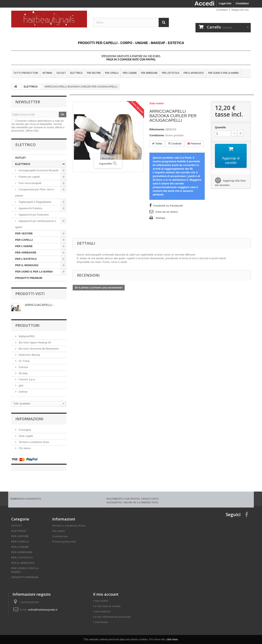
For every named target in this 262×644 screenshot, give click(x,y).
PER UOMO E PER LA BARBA (224, 73)
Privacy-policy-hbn (64, 538)
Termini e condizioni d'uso (34, 442)
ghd (21, 386)
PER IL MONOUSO (194, 73)
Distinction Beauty (29, 355)
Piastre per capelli (29, 177)
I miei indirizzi (102, 607)
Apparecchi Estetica (30, 208)
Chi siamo (24, 448)
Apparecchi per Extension (33, 215)
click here (172, 639)
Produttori (27, 325)
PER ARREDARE (149, 73)
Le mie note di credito (107, 602)
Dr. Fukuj (24, 361)
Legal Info (225, 3)
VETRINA (47, 73)
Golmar (23, 392)
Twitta (157, 144)
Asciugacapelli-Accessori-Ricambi (38, 170)
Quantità (220, 127)
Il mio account (106, 590)
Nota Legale (26, 436)
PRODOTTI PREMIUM (29, 278)
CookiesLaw (60, 532)
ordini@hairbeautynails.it (43, 606)
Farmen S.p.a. (27, 379)
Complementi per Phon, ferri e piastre (35, 193)
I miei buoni (101, 618)
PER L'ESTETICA (171, 73)
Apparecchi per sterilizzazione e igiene (36, 224)
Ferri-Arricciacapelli (30, 183)
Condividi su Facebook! (168, 206)
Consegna (24, 430)
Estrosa (23, 367)
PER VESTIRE (94, 73)
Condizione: (157, 135)
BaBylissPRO (26, 336)
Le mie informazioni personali (112, 613)
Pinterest (194, 144)
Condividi (175, 144)
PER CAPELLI (112, 73)
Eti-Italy (23, 373)
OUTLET (61, 73)
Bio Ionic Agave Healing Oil (34, 342)
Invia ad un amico (167, 212)
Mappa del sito (240, 10)
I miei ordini (101, 597)
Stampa (160, 218)
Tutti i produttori (26, 73)
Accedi (204, 3)
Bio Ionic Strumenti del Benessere (38, 349)
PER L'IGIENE (130, 73)
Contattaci (242, 3)
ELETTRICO (76, 73)
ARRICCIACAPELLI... (40, 305)
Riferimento (157, 129)
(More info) (32, 131)
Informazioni (29, 419)
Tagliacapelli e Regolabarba (34, 202)
